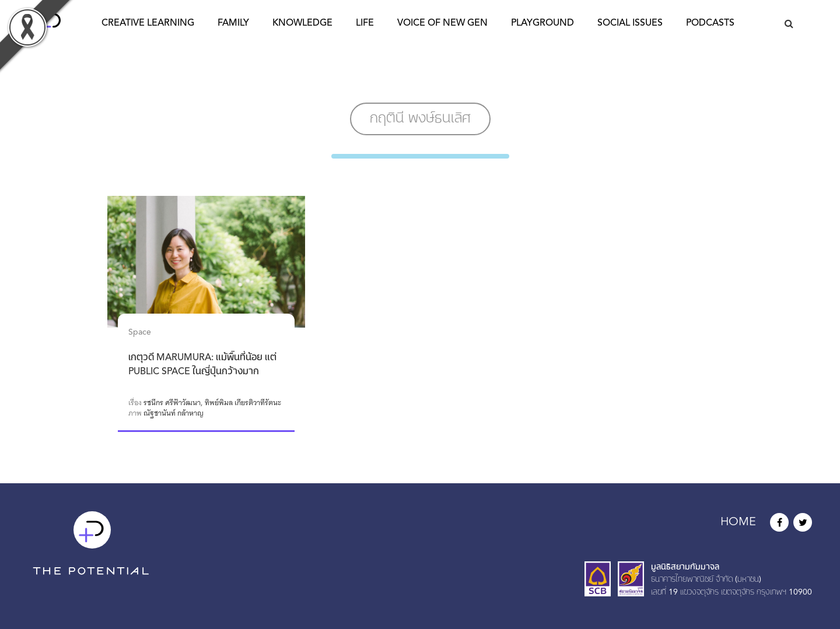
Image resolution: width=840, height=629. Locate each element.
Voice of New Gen (442, 23)
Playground (542, 23)
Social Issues (630, 23)
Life (365, 23)
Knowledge (302, 23)
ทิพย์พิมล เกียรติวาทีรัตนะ (243, 403)
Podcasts (710, 23)
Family (233, 23)
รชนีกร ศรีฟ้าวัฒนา (172, 403)
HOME (738, 522)
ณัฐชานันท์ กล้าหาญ (174, 413)
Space (140, 332)
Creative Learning (148, 23)
